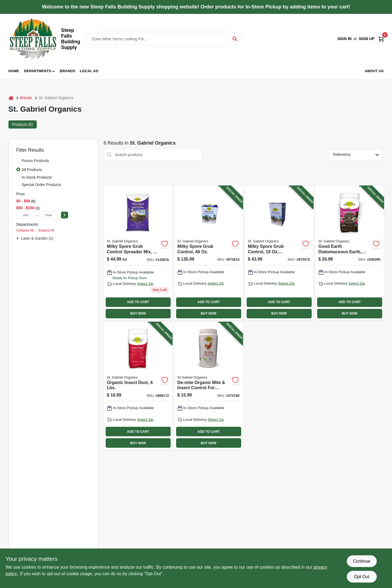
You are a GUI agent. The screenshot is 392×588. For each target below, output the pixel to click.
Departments (38, 71)
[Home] (11, 98)
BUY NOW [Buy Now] (138, 313)
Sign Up (367, 39)
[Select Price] (65, 215)
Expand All (46, 230)
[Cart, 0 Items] (381, 39)
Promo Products (35, 161)
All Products (32, 170)
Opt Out (362, 577)
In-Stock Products (37, 177)
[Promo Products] (18, 160)
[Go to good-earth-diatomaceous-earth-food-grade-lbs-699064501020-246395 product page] (350, 253)
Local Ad (89, 71)
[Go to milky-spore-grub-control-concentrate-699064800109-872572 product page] (279, 253)
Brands (68, 71)
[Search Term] (164, 39)
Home (14, 71)
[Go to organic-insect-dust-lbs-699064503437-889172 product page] (138, 386)
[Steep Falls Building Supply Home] (33, 39)
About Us (374, 71)
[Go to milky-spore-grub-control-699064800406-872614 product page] (209, 253)
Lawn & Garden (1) (37, 238)
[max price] (49, 215)
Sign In (344, 39)
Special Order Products (42, 185)
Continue (362, 561)
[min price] (26, 215)
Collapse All (25, 230)
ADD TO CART (138, 302)
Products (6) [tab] (23, 124)
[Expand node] (18, 238)
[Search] (235, 39)
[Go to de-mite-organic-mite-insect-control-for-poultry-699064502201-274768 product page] (209, 386)
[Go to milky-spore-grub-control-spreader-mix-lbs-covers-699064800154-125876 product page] (138, 253)
